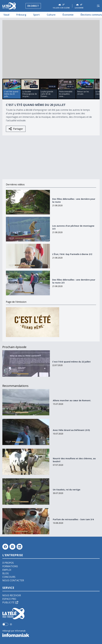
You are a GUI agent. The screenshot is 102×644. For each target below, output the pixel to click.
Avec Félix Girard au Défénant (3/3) (71, 430)
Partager (16, 129)
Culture (51, 15)
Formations (10, 566)
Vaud (6, 15)
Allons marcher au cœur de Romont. (72, 400)
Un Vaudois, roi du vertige (67, 490)
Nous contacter (13, 580)
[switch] (5, 624)
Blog (6, 573)
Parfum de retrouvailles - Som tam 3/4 (73, 519)
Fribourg (21, 15)
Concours (9, 577)
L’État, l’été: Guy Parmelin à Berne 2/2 (72, 254)
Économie (68, 15)
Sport (36, 15)
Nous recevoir (12, 595)
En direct (33, 6)
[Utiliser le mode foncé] (11, 624)
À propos (8, 563)
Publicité (10, 602)
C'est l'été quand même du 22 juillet (71, 362)
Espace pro (9, 599)
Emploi (7, 570)
